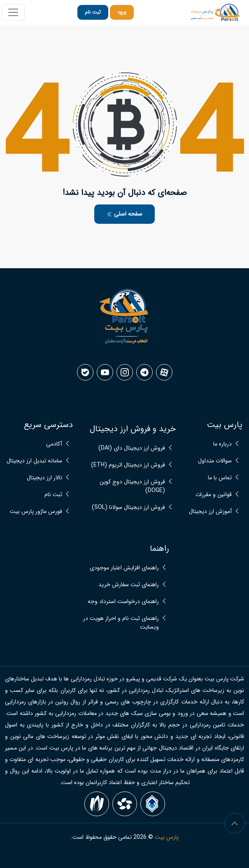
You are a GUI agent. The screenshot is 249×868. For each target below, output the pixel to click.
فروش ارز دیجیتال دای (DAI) (132, 448)
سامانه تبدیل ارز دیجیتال (34, 461)
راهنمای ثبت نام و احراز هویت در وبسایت (121, 623)
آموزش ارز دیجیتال (210, 512)
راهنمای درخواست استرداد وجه (123, 602)
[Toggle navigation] (13, 12)
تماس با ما (220, 478)
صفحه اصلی (124, 214)
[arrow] (235, 823)
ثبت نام (93, 12)
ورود (122, 12)
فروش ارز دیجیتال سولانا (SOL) (128, 507)
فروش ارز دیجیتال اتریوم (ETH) (128, 465)
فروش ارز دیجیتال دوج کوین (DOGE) (132, 486)
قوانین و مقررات (214, 495)
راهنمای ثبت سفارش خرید (129, 585)
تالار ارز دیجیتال (44, 478)
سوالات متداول (215, 461)
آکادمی (54, 444)
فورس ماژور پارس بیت (36, 512)
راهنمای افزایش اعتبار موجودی (124, 568)
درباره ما (222, 444)
